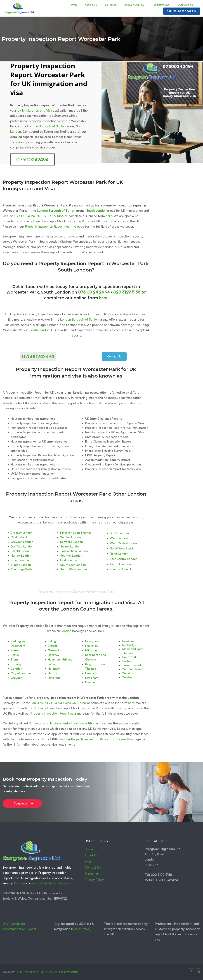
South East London (73, 565)
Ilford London (20, 560)
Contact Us (185, 5)
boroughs (50, 522)
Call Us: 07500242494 (182, 11)
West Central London (124, 543)
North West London (123, 548)
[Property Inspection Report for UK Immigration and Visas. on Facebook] (191, 972)
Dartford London (22, 546)
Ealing (52, 641)
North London (119, 554)
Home (74, 5)
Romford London (72, 542)
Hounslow (92, 646)
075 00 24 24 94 (27, 216)
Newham (128, 641)
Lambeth (91, 673)
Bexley (15, 655)
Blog (88, 861)
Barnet (15, 650)
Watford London (71, 537)
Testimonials (161, 5)
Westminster (131, 677)
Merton (90, 682)
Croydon (17, 678)
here (109, 216)
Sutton (127, 661)
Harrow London (21, 556)
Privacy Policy (94, 880)
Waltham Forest (133, 669)
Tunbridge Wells (22, 569)
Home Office (81, 929)
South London (96, 211)
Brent (14, 659)
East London (69, 560)
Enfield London (21, 551)
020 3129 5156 (53, 216)
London (137, 517)
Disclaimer (92, 874)
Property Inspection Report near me (51, 226)
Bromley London (22, 533)
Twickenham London (74, 551)
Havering (54, 678)
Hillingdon (92, 641)
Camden (16, 669)
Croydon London (22, 542)
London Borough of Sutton (46, 126)
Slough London (21, 565)
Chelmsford (19, 537)
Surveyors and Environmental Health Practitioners (64, 723)
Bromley (16, 664)
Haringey (54, 669)
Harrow (53, 673)
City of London (21, 673)
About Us (91, 5)
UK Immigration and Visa (35, 110)
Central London (120, 564)
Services (111, 5)
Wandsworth (131, 673)
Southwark (129, 657)
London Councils (121, 569)
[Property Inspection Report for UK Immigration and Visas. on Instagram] (198, 972)
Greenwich (55, 650)
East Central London (124, 559)
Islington (91, 650)
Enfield (52, 646)
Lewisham (92, 678)
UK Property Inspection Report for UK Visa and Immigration (45, 972)
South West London (74, 569)
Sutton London (70, 546)
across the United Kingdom (52, 883)
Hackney (54, 655)
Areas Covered (134, 5)
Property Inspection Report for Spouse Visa (102, 739)
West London (119, 538)
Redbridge (129, 645)
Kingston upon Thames (76, 533)
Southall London (71, 556)
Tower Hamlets (132, 665)
